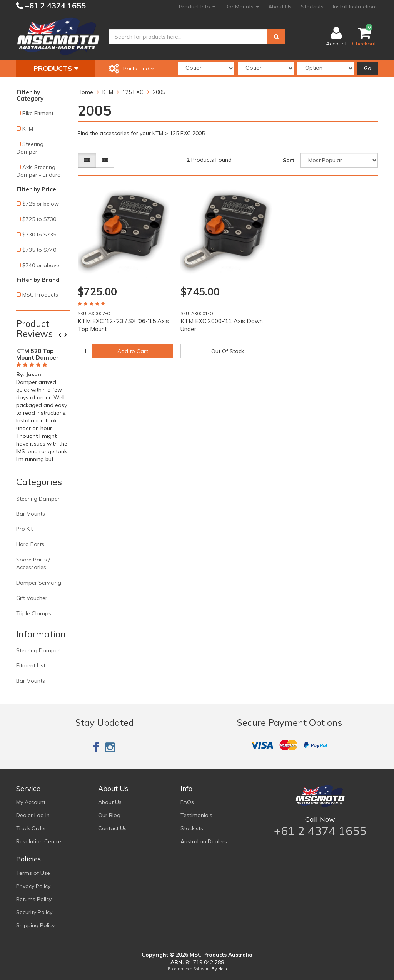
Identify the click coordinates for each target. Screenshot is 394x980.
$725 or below (41, 204)
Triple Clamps (34, 613)
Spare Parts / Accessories (33, 563)
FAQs (187, 802)
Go (368, 68)
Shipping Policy (35, 925)
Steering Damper (30, 148)
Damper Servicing (39, 583)
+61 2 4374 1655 (54, 6)
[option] (43, 404)
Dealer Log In (33, 815)
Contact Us (112, 828)
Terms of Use (33, 873)
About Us (280, 7)
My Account (31, 802)
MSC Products (40, 295)
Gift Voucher (32, 598)
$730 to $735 (39, 235)
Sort (289, 160)
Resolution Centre (39, 841)
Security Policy (34, 912)
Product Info (197, 7)
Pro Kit (24, 529)
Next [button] (68, 335)
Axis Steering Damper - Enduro (39, 171)
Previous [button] (63, 335)
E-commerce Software (189, 969)
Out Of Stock (228, 351)
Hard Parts (30, 544)
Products (56, 68)
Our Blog (109, 815)
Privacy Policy (33, 886)
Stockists (312, 7)
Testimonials (196, 815)
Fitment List (31, 665)
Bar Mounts (242, 7)
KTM (28, 129)
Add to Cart (133, 351)
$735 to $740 (39, 250)
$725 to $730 (39, 219)
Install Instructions (355, 7)
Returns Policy (34, 899)
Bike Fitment (38, 113)
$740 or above (41, 265)
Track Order (31, 828)
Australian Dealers (204, 841)
